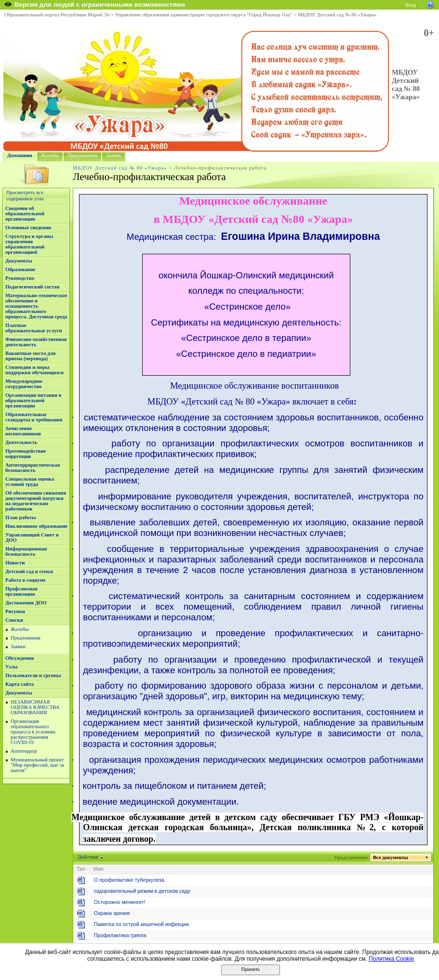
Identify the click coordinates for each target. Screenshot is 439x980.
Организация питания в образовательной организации (33, 400)
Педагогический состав (32, 287)
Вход (411, 5)
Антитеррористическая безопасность (33, 468)
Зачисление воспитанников (23, 431)
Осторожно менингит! (120, 902)
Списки (14, 620)
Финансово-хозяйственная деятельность (36, 342)
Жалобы (50, 155)
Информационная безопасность (26, 551)
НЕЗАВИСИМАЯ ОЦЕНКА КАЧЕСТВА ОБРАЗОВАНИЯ (35, 707)
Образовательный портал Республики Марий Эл (57, 15)
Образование (20, 269)
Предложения (82, 155)
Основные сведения (28, 228)
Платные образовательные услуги (33, 328)
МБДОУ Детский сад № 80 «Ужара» (337, 15)
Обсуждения (20, 658)
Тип (81, 869)
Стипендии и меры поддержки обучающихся (34, 370)
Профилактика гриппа (120, 935)
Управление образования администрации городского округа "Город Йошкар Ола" (204, 15)
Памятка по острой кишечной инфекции (141, 924)
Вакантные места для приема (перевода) (30, 356)
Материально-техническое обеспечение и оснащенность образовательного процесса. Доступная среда (36, 306)
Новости (15, 563)
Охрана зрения (112, 913)
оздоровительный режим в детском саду (142, 891)
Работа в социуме (26, 580)
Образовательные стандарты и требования (34, 417)
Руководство (20, 278)
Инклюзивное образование (36, 526)
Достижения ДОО (26, 603)
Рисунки (15, 611)
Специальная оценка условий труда (30, 482)
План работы (21, 517)
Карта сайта (20, 684)
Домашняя (20, 155)
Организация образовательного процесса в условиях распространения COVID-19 (33, 732)
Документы (19, 261)
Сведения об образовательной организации (25, 214)
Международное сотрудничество (24, 384)
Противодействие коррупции (26, 454)
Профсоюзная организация (21, 591)
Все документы (391, 857)
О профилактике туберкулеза (129, 880)
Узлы (12, 667)
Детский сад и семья (29, 571)
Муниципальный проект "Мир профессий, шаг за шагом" (37, 765)
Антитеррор (24, 751)
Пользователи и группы (33, 675)
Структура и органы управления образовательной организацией (29, 244)
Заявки (113, 155)
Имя (99, 869)
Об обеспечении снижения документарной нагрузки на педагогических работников (36, 501)
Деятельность (21, 442)
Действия (88, 857)
